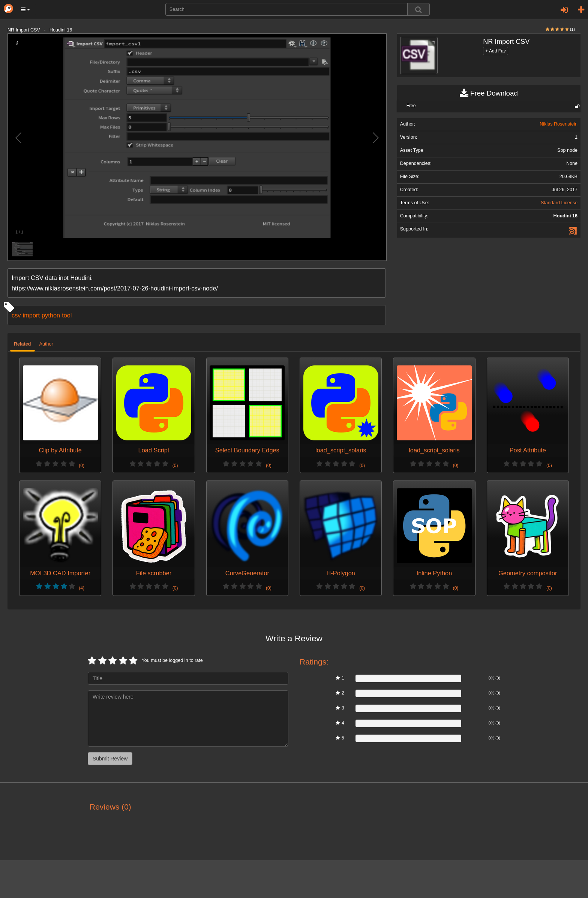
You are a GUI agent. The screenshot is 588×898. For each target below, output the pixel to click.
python (51, 315)
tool (67, 315)
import (31, 315)
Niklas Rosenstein (559, 124)
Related (22, 344)
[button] (25, 9)
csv (16, 315)
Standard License (559, 203)
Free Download (489, 93)
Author (46, 344)
